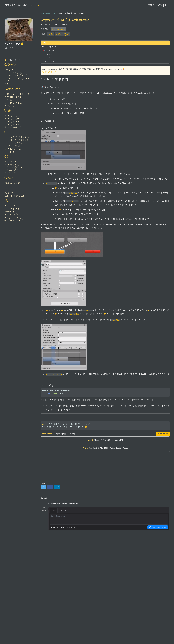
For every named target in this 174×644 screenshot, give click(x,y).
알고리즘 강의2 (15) (13, 166)
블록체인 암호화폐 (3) (14, 223)
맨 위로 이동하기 (163, 438)
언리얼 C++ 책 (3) (12, 147)
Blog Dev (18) (10, 208)
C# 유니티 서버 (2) (12, 185)
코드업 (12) (9, 107)
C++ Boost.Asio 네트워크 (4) (17, 79)
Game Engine (63, 34)
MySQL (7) (9, 195)
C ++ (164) (9, 70)
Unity (50, 34)
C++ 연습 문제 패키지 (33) (16, 76)
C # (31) (8, 82)
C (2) (7, 85)
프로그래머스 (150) (13, 98)
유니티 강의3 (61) (12, 123)
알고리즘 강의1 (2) (12, 163)
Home (149, 5)
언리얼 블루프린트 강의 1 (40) (17, 139)
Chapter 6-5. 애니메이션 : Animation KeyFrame (105, 453)
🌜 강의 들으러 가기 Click (50, 71)
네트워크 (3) (10, 175)
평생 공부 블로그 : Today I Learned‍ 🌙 (23, 5)
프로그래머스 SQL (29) (14, 198)
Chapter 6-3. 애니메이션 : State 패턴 (105, 445)
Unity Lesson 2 (58, 29)
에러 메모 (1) (10, 153)
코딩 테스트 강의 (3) (13, 104)
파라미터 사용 (50, 61)
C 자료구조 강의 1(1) (13, 169)
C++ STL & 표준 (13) (13, 73)
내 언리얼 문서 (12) (13, 150)
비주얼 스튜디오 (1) (13, 220)
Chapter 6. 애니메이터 (49, 47)
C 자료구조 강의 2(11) (14, 172)
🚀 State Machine (49, 50)
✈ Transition (48, 54)
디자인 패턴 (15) (12, 211)
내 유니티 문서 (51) (13, 129)
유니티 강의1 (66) (12, 117)
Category (162, 5)
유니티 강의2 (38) (12, 120)
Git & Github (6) (11, 217)
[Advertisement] (105, 477)
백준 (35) (8, 101)
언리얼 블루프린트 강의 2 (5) (17, 141)
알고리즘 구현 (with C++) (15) (17, 95)
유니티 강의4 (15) (12, 126)
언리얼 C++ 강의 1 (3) (14, 144)
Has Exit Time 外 (50, 57)
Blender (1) (9, 214)
